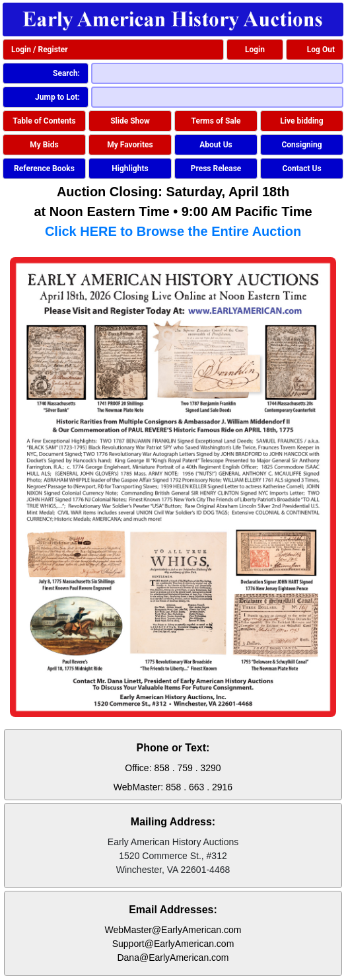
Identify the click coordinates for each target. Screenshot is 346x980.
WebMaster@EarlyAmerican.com (173, 930)
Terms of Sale (216, 121)
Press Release (216, 169)
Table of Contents (44, 121)
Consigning (301, 145)
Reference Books (44, 169)
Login (255, 50)
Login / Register (40, 50)
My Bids (44, 145)
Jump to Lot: (57, 97)
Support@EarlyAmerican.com (173, 944)
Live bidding (301, 121)
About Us (216, 145)
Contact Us (301, 169)
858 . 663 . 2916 (199, 787)
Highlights (130, 169)
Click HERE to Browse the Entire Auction (173, 231)
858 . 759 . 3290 (187, 768)
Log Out (321, 50)
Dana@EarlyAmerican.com (173, 958)
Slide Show (130, 121)
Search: (66, 73)
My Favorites (130, 145)
